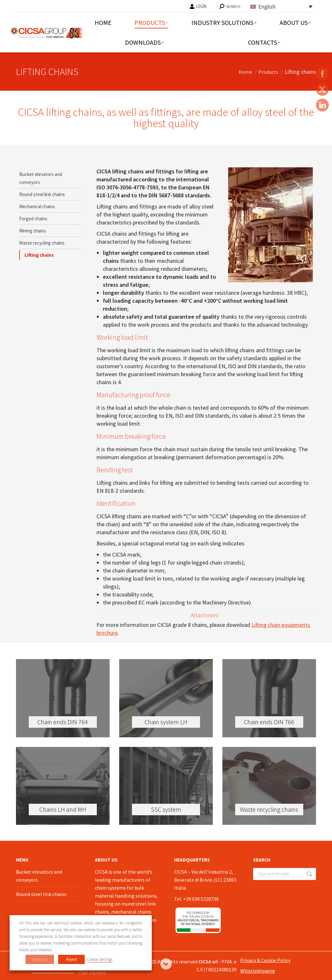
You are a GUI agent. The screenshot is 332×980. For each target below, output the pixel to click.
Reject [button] (71, 959)
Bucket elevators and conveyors (41, 178)
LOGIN (198, 6)
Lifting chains (39, 255)
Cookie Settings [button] (100, 959)
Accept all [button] (40, 959)
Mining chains (33, 231)
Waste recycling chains (42, 243)
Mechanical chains (37, 206)
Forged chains (33, 219)
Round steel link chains (42, 194)
